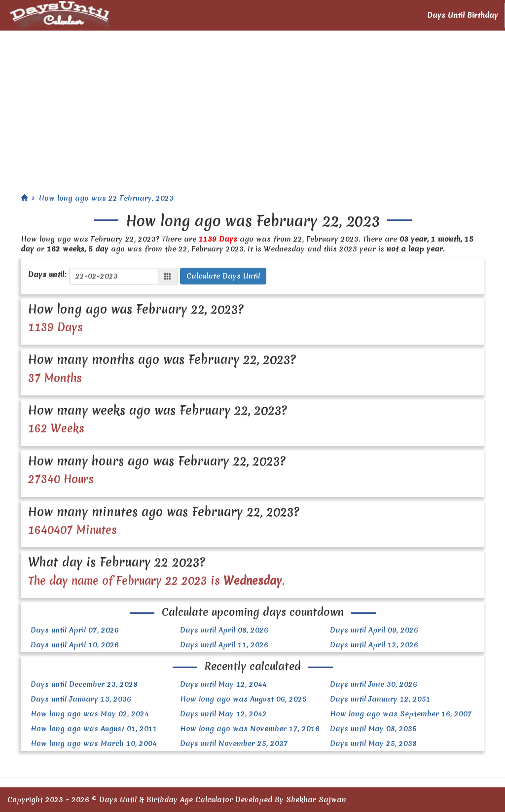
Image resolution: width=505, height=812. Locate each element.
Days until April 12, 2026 (374, 645)
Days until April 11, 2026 (224, 645)
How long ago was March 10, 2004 (94, 743)
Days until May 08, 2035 (373, 729)
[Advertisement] (252, 105)
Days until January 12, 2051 (380, 699)
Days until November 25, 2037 (234, 743)
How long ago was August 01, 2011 (94, 729)
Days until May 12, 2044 (223, 684)
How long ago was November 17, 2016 (250, 729)
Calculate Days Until (223, 276)
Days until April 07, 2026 (75, 630)
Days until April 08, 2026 (224, 630)
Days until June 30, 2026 (374, 684)
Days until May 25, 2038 (373, 743)
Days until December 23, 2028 (84, 684)
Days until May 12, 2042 (223, 714)
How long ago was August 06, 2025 (243, 699)
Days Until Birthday (463, 15)
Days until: (47, 275)
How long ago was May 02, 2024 (90, 714)
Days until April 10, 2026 (75, 645)
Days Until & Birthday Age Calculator (166, 800)
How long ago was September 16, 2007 (401, 714)
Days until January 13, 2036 (81, 699)
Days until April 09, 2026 (374, 630)
